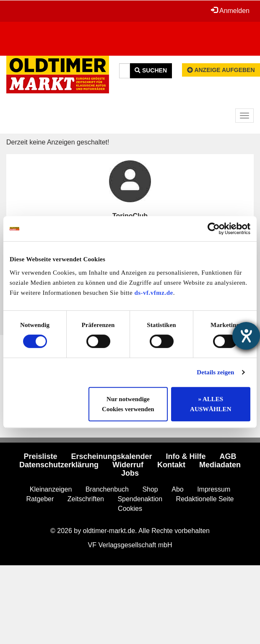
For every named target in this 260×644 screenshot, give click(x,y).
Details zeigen (215, 372)
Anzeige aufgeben (221, 70)
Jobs (130, 473)
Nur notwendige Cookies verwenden (128, 404)
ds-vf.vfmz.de (153, 293)
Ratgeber (40, 499)
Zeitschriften (86, 499)
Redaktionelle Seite (205, 499)
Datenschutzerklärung (59, 465)
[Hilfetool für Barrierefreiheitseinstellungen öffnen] (246, 336)
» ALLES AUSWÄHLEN (211, 404)
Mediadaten (220, 465)
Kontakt (171, 465)
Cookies (130, 509)
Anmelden (230, 10)
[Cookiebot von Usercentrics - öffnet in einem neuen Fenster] (214, 229)
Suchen (151, 70)
